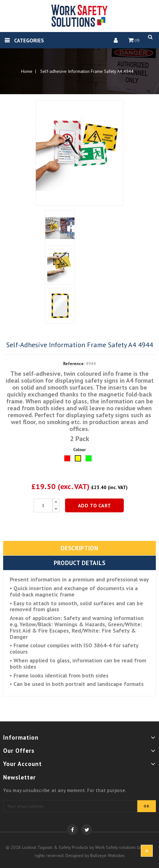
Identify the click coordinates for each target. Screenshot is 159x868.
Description (79, 548)
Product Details (80, 563)
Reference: (74, 364)
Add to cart (95, 505)
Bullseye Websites (107, 855)
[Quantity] (43, 505)
